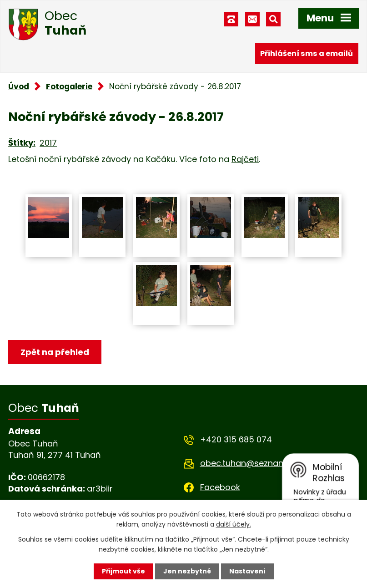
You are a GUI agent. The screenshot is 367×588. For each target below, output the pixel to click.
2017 (48, 143)
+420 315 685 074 (236, 439)
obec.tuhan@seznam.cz (249, 463)
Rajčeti (245, 159)
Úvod (19, 86)
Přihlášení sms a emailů (307, 53)
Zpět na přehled (55, 352)
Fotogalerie (69, 86)
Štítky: (22, 143)
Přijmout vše (123, 571)
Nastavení (247, 571)
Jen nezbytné (187, 571)
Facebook (220, 487)
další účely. (234, 524)
